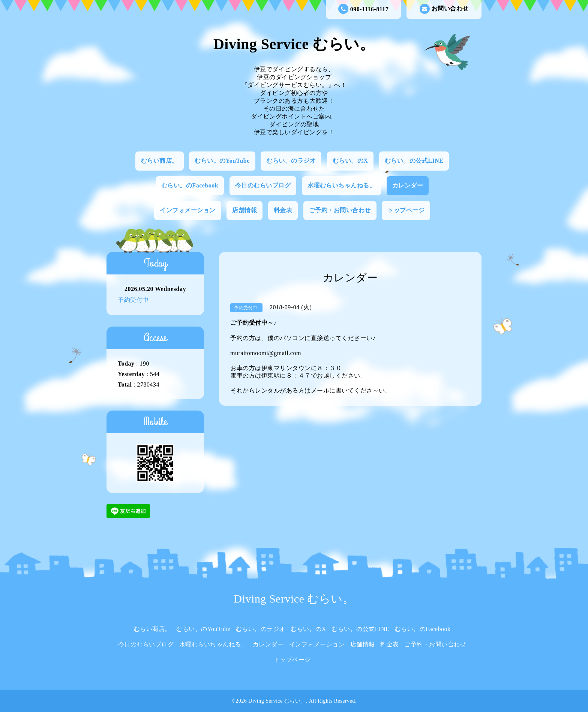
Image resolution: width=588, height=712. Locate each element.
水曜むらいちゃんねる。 (342, 185)
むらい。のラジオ (291, 161)
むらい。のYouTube (222, 161)
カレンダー (408, 185)
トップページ (406, 210)
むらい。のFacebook (190, 185)
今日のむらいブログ (263, 185)
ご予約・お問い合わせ (340, 210)
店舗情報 (244, 210)
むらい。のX (350, 161)
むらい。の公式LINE (414, 161)
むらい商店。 (160, 161)
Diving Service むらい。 (294, 44)
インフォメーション (188, 210)
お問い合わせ (444, 9)
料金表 (283, 210)
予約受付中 (133, 300)
